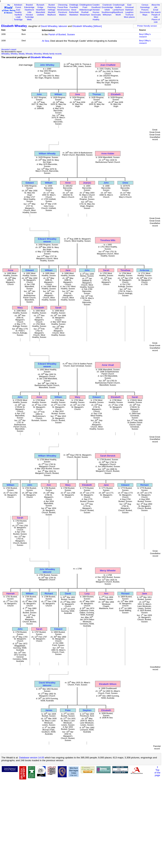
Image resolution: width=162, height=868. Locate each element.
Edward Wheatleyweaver (47, 240)
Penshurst (63, 12)
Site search (156, 12)
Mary (20, 308)
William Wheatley (47, 456)
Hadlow (118, 7)
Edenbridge (29, 7)
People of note (156, 16)
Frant (85, 7)
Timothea (125, 270)
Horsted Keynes (96, 11)
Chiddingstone (86, 5)
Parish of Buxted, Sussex (62, 34)
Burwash (40, 5)
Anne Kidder (108, 153)
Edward (30, 183)
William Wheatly (47, 153)
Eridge (40, 7)
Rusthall (85, 12)
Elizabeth (116, 94)
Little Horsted (29, 13)
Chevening (63, 5)
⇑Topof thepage (157, 771)
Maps (145, 15)
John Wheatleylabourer (47, 571)
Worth (118, 15)
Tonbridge (18, 19)
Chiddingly (74, 5)
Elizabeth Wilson (108, 684)
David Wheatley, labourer (54, 26)
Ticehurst (129, 15)
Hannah (11, 594)
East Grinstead (129, 6)
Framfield (74, 7)
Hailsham (129, 10)
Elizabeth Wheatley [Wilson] (87, 26)
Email (156, 10)
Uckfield (40, 15)
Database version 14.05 (32, 758)
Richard (144, 485)
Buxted (51, 5)
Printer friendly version (147, 26)
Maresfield (40, 12)
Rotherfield (74, 12)
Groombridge (107, 7)
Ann (49, 485)
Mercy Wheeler (108, 570)
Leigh (18, 17)
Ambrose (144, 270)
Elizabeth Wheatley (14, 26)
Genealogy (145, 7)
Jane (68, 270)
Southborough (108, 12)
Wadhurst (51, 15)
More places (129, 17)
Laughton (129, 12)
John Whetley (47, 65)
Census (145, 5)
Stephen (87, 710)
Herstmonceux (63, 10)
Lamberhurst (118, 10)
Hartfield (18, 15)
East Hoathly (18, 11)
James (49, 710)
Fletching (51, 7)
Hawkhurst (29, 10)
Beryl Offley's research (145, 35)
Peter (68, 710)
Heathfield (40, 10)
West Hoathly (96, 18)
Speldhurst (118, 12)
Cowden (96, 5)
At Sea (45, 41)
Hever (74, 10)
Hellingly (52, 10)
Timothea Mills (108, 240)
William (58, 94)
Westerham (85, 15)
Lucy (87, 594)
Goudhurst (96, 7)
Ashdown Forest (18, 6)
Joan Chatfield (108, 65)
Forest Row (63, 7)
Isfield (107, 10)
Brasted (29, 5)
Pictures (145, 10)
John (39, 94)
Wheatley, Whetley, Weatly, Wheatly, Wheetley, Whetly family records (32, 54)
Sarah (106, 270)
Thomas (97, 94)
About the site (156, 6)
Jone (78, 94)
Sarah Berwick (108, 456)
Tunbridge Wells (29, 18)
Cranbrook (107, 5)
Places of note (156, 21)
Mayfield (51, 12)
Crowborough (119, 5)
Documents (145, 12)
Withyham (107, 15)
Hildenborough (86, 10)
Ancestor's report (9, 49)
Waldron (63, 15)
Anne (68, 183)
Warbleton (74, 15)
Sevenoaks (96, 15)
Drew (125, 183)
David (68, 594)
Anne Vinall (108, 365)
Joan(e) (87, 183)
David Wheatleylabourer (47, 684)
